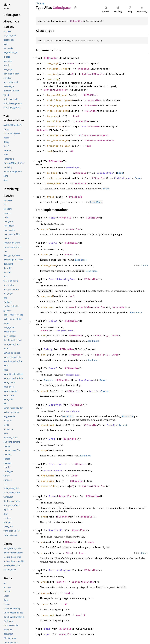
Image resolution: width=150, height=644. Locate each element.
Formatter (75, 336)
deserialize (55, 126)
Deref (53, 368)
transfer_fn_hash (59, 146)
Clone (53, 243)
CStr (75, 476)
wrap (44, 582)
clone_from (48, 266)
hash (50, 151)
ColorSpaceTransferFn (94, 135)
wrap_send (48, 307)
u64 (71, 151)
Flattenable (58, 464)
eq (42, 542)
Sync (47, 634)
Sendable (85, 307)
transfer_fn (55, 135)
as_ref (45, 229)
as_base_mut (55, 178)
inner (45, 604)
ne (42, 553)
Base (120, 173)
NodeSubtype (73, 168)
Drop (52, 439)
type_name (48, 476)
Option (86, 74)
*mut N (60, 582)
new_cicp (53, 79)
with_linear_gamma (59, 100)
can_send (47, 296)
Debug (53, 321)
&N (66, 604)
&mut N (81, 615)
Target (48, 380)
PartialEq (56, 530)
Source (144, 266)
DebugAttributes (65, 330)
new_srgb (53, 63)
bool (76, 116)
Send (47, 629)
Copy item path (75, 8)
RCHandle (76, 21)
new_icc (52, 74)
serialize (53, 121)
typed (51, 197)
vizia (38, 4)
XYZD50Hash (91, 95)
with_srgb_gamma (58, 105)
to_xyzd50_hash (57, 95)
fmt (43, 336)
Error (115, 336)
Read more (81, 260)
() (107, 336)
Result (73, 307)
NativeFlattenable (54, 470)
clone (45, 254)
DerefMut (55, 405)
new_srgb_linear (58, 69)
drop (44, 450)
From (52, 496)
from (44, 517)
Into (83, 126)
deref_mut (48, 425)
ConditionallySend (62, 279)
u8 (72, 74)
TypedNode (75, 197)
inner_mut (48, 615)
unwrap (45, 593)
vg (43, 4)
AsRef (53, 218)
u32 (89, 146)
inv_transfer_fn (58, 141)
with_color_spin (58, 111)
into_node (53, 183)
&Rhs (69, 553)
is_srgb (52, 116)
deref (45, 391)
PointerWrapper (60, 570)
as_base (52, 173)
